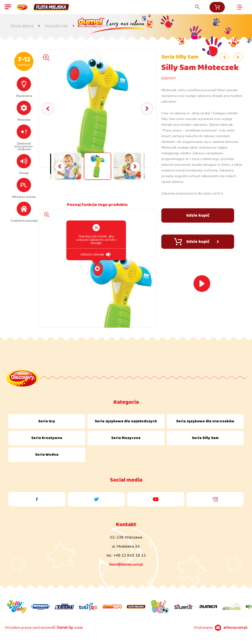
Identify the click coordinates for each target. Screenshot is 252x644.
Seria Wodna (47, 455)
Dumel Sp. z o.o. (70, 628)
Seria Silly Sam (56, 26)
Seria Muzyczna (126, 438)
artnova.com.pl (235, 628)
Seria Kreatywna (47, 438)
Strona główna (22, 26)
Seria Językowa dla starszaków (205, 421)
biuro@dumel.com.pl (126, 564)
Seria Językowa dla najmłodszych (126, 421)
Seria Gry (47, 421)
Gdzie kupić (196, 242)
